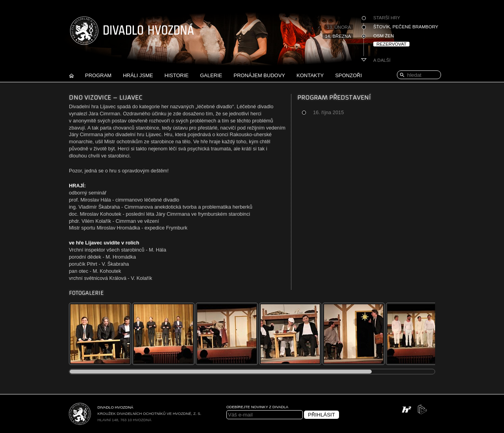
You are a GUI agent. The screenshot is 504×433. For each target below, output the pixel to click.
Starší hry (387, 18)
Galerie (211, 75)
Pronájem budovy (259, 75)
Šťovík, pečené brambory (406, 27)
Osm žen (384, 36)
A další (382, 60)
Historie (177, 75)
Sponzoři (348, 75)
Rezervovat (391, 44)
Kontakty (310, 75)
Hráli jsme (138, 75)
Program (98, 75)
